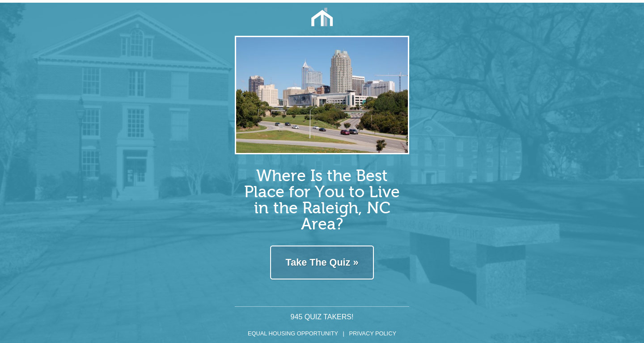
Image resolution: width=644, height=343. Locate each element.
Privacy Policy (373, 333)
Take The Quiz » (322, 262)
